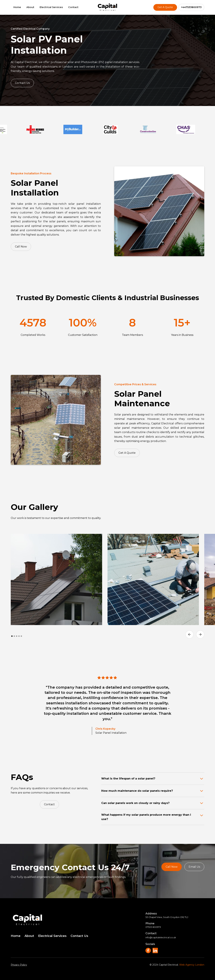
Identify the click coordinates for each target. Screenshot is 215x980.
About (30, 7)
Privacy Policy (19, 965)
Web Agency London (192, 965)
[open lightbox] (56, 579)
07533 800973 (153, 927)
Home (17, 7)
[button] (189, 634)
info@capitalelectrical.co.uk (161, 937)
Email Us (194, 867)
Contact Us (22, 83)
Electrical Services (51, 7)
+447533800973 (191, 7)
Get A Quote (165, 7)
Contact (73, 7)
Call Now (19, 247)
